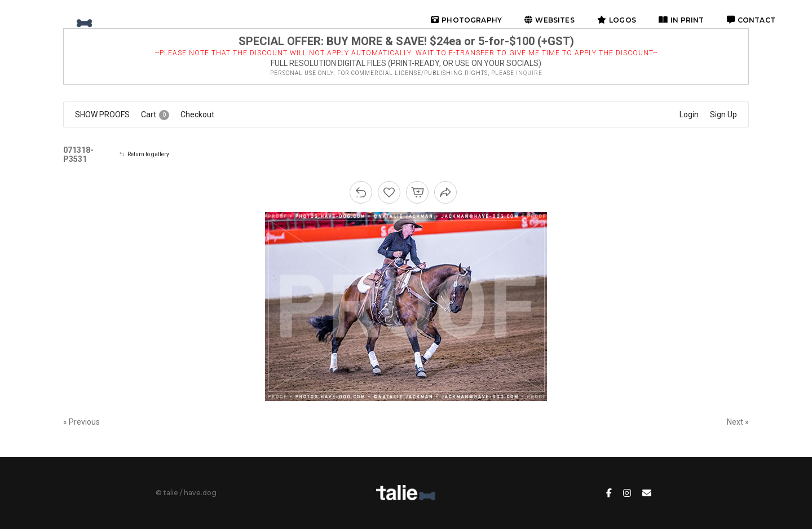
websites (550, 20)
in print (681, 20)
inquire (529, 73)
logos (617, 20)
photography (466, 20)
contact (751, 20)
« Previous (81, 422)
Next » (738, 422)
